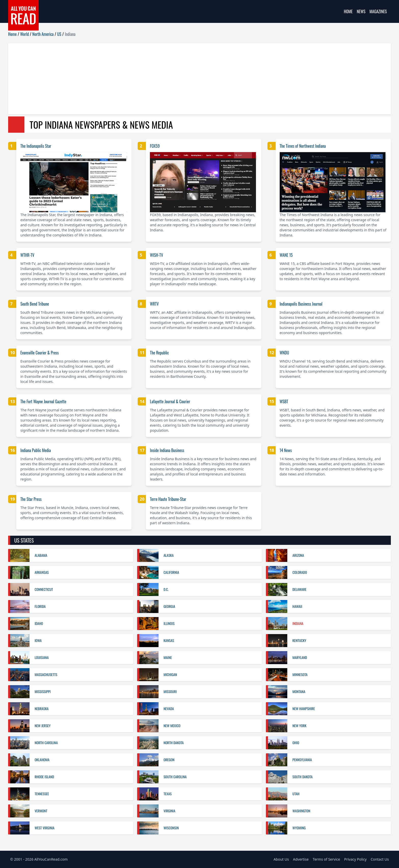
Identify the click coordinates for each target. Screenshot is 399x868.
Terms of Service (326, 859)
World (24, 34)
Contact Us (380, 859)
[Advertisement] (161, 79)
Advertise (301, 859)
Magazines (378, 11)
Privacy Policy (355, 859)
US (59, 34)
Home (348, 11)
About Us (281, 859)
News (361, 11)
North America (43, 34)
